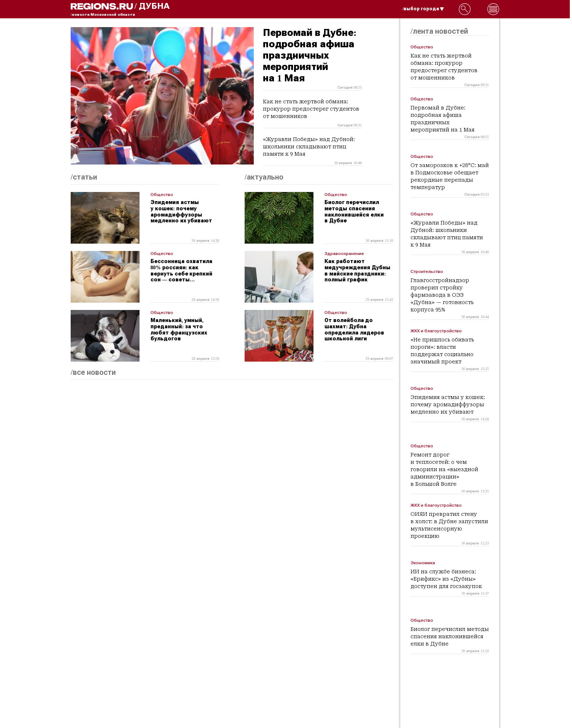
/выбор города (423, 9)
